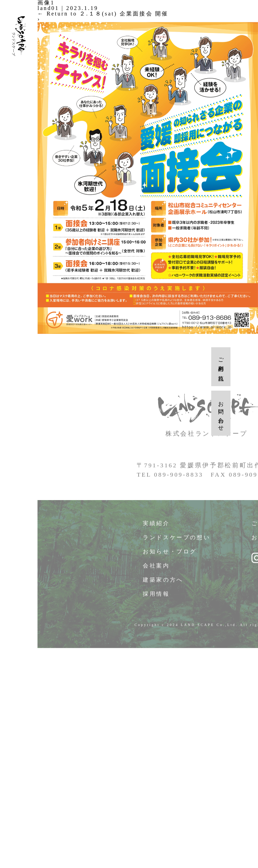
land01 (48, 8)
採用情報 (156, 597)
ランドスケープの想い (177, 541)
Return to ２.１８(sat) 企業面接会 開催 (103, 14)
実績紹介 (156, 527)
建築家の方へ (163, 583)
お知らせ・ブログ (170, 555)
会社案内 (156, 569)
